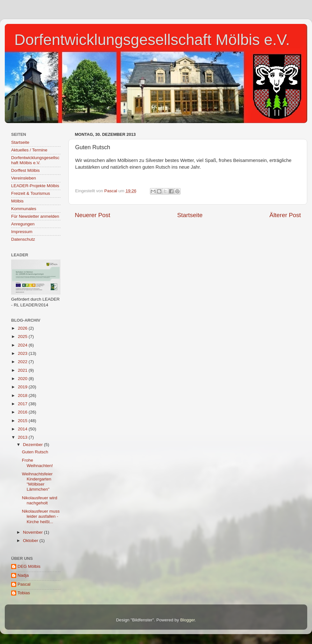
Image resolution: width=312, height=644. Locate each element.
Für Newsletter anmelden (35, 216)
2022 (23, 362)
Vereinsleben (24, 178)
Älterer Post (285, 215)
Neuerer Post (92, 215)
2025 (23, 337)
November (33, 532)
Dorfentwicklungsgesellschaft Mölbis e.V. (152, 40)
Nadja (23, 575)
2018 (23, 395)
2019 (23, 387)
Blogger (188, 620)
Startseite (190, 215)
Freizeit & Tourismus (31, 193)
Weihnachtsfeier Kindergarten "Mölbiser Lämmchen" (37, 482)
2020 (23, 379)
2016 (23, 412)
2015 (23, 421)
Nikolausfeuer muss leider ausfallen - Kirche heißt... (41, 516)
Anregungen (23, 224)
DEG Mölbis (29, 566)
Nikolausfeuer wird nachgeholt (40, 500)
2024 (23, 345)
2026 (23, 328)
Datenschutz (23, 239)
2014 (23, 429)
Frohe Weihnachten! (37, 463)
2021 (23, 370)
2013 (23, 437)
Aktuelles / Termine (29, 150)
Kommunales (24, 209)
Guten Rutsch (35, 452)
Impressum (22, 232)
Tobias (24, 593)
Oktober (31, 541)
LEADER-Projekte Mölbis (35, 186)
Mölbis (17, 201)
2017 (23, 404)
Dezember (33, 445)
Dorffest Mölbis (25, 170)
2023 (23, 353)
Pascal (24, 584)
